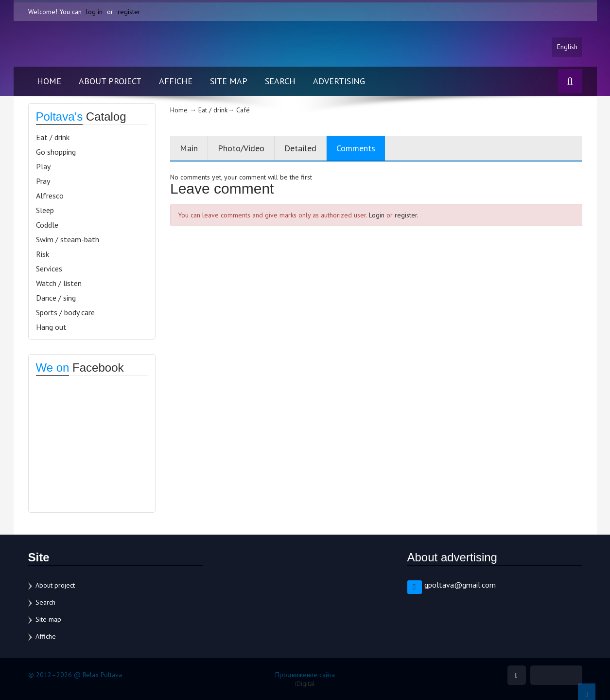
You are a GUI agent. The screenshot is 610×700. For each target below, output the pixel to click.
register (129, 12)
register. (407, 215)
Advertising (339, 81)
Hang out (51, 327)
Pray (43, 181)
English (567, 47)
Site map (229, 81)
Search (280, 81)
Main (189, 148)
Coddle (47, 225)
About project (110, 81)
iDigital (305, 683)
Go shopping (56, 152)
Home (49, 81)
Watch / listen (59, 283)
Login (377, 215)
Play (43, 166)
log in (94, 12)
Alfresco (50, 196)
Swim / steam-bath (68, 239)
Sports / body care (65, 312)
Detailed (300, 148)
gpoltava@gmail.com (460, 585)
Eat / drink (53, 137)
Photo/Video (241, 148)
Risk (43, 254)
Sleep (45, 210)
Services (49, 269)
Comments (356, 148)
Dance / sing (56, 298)
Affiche (176, 81)
